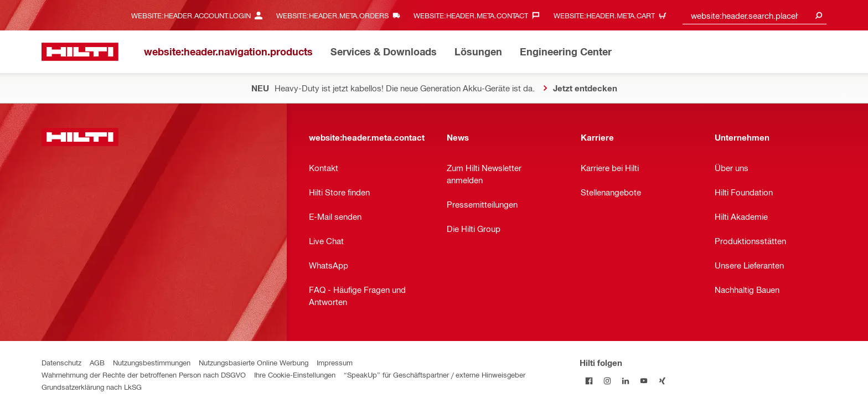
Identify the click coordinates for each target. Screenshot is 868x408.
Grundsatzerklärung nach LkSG (92, 387)
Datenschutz (61, 362)
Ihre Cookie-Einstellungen (295, 375)
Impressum (335, 362)
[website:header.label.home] (80, 52)
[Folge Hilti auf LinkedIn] (625, 381)
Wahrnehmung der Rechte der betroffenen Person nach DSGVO (144, 375)
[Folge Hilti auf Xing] (662, 381)
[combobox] (755, 15)
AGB (97, 362)
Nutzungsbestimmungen (152, 362)
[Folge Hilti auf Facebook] (589, 381)
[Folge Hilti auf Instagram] (607, 381)
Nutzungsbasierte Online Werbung (254, 362)
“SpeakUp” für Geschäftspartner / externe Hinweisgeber (435, 375)
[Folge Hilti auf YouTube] (644, 381)
